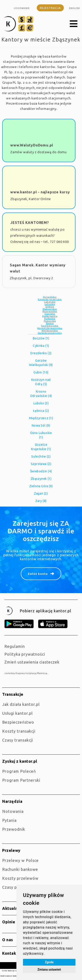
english (74, 8)
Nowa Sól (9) (41, 425)
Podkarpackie (50, 316)
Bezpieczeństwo (18, 722)
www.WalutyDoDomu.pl (32, 145)
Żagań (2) (41, 493)
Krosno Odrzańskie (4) (41, 394)
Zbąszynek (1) (41, 479)
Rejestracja (50, 8)
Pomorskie (50, 321)
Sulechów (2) (41, 456)
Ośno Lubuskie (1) (41, 435)
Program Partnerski (21, 780)
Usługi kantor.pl (17, 713)
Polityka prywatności (25, 654)
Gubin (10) (41, 372)
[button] (74, 24)
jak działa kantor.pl (21, 704)
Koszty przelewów (20, 878)
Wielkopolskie (50, 331)
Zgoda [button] (49, 962)
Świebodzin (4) (41, 471)
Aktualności (14, 908)
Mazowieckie (50, 311)
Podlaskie (50, 319)
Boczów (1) (41, 338)
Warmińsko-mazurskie (50, 328)
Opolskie (50, 314)
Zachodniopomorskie (50, 333)
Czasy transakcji (18, 740)
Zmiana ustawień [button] (49, 970)
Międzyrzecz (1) (41, 418)
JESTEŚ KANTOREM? (30, 223)
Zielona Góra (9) (41, 486)
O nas (8, 940)
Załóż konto (38, 574)
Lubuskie (50, 304)
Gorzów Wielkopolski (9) (41, 363)
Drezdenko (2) (41, 353)
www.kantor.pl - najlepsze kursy (40, 192)
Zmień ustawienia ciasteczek (32, 662)
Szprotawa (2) (41, 464)
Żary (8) (41, 501)
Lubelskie (50, 302)
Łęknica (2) (41, 411)
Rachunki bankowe (20, 869)
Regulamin (15, 646)
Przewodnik (14, 829)
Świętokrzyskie (50, 326)
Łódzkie (50, 307)
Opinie (9, 922)
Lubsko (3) (41, 403)
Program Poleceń (19, 771)
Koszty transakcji (19, 731)
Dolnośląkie (50, 297)
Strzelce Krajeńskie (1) (41, 447)
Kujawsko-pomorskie (50, 299)
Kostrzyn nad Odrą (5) (41, 382)
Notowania (13, 811)
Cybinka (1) (41, 346)
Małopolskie (50, 309)
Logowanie (22, 8)
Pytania (9, 820)
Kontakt (10, 953)
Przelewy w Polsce (20, 860)
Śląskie (50, 323)
